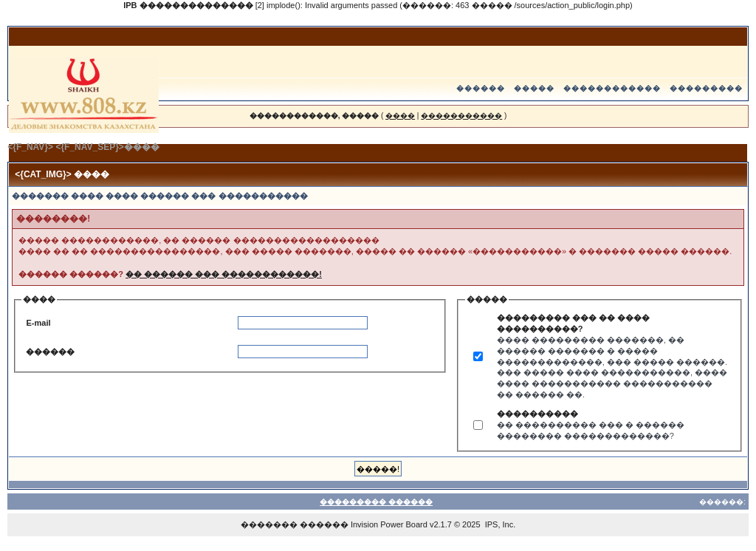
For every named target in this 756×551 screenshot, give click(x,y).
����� (534, 88)
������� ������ (295, 524)
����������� (461, 116)
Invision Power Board (389, 524)
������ (481, 88)
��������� (706, 88)
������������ (612, 88)
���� (400, 116)
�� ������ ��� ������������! (224, 274)
